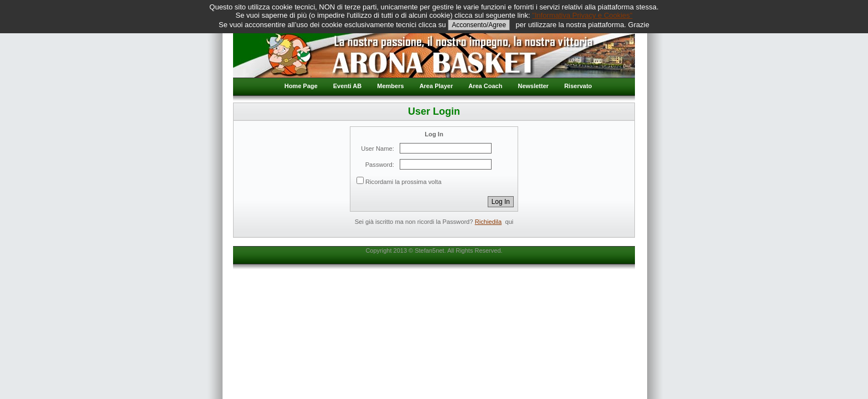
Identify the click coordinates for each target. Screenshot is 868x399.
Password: (380, 165)
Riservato (578, 86)
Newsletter (533, 86)
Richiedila (489, 222)
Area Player (436, 86)
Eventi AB (348, 86)
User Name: (378, 149)
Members (390, 86)
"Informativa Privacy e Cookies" (582, 15)
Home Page (301, 86)
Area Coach (485, 86)
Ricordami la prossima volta (403, 182)
